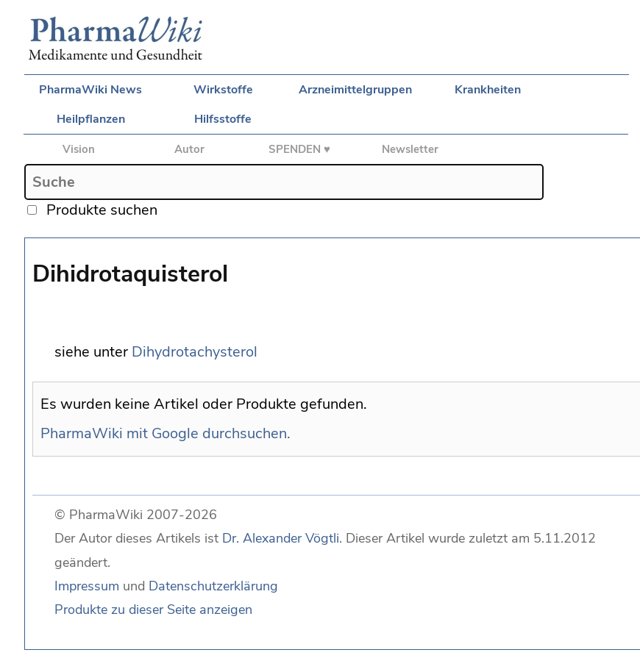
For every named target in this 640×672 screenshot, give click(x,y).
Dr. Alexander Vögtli (281, 538)
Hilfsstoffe (223, 119)
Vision (79, 149)
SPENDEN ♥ (299, 149)
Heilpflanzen (91, 119)
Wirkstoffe (223, 90)
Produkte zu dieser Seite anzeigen (153, 610)
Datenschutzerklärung (213, 586)
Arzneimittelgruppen (355, 90)
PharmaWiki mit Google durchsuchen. (166, 433)
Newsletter (410, 149)
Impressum (87, 586)
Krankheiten (488, 90)
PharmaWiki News (90, 90)
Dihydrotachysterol (195, 352)
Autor (189, 149)
